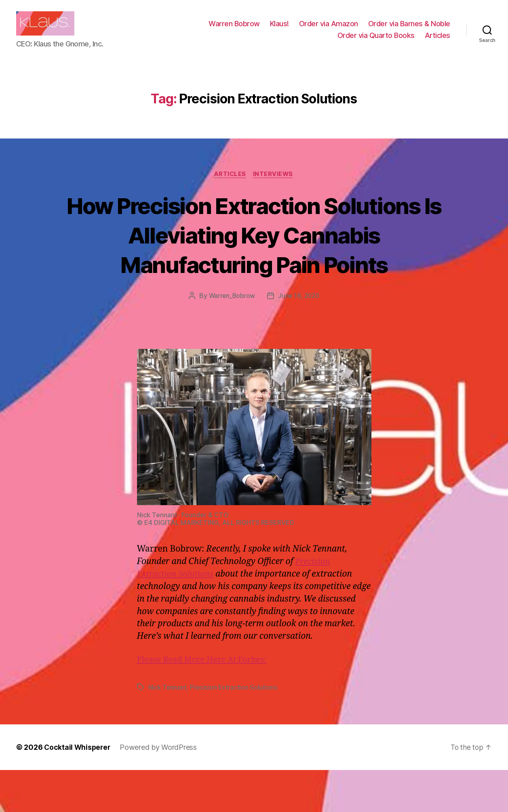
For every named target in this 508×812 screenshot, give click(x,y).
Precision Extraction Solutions (234, 729)
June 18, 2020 (300, 338)
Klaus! (279, 30)
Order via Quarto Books (376, 41)
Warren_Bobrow (231, 338)
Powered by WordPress (160, 789)
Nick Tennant (168, 729)
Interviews (275, 187)
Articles (437, 41)
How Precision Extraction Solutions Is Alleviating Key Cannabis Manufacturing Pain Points (254, 262)
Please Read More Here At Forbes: (205, 702)
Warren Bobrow (234, 30)
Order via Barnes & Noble (409, 30)
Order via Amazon (329, 30)
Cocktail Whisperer (78, 789)
